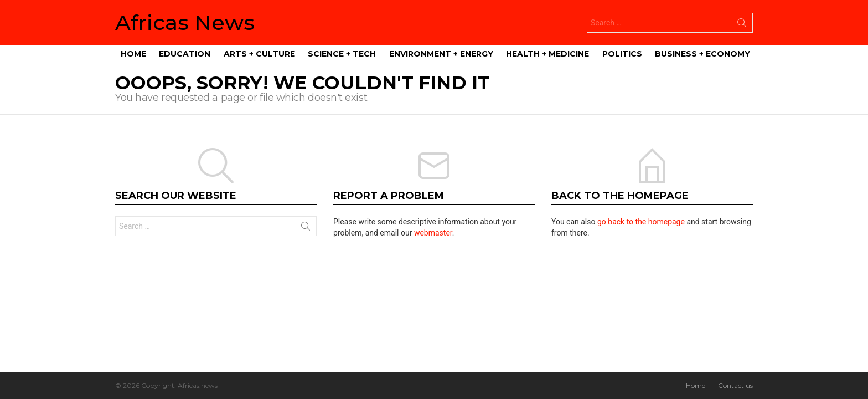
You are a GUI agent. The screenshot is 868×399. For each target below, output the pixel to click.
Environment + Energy (441, 54)
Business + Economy (702, 54)
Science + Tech (342, 54)
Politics (622, 54)
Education (185, 54)
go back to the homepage (641, 222)
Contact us (735, 385)
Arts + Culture (259, 54)
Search (742, 25)
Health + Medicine (547, 54)
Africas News (185, 22)
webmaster (433, 233)
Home (133, 54)
